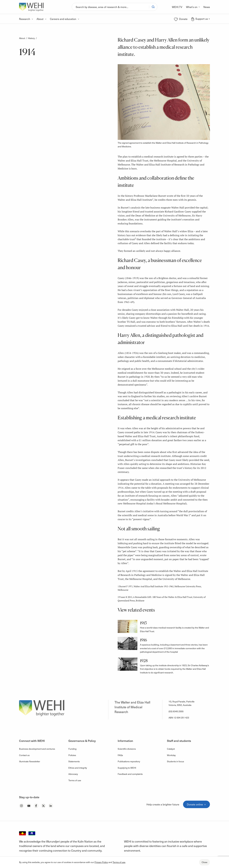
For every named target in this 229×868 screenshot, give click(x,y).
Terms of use (119, 862)
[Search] (110, 7)
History (31, 38)
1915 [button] (143, 623)
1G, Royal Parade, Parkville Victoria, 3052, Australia (182, 703)
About (22, 38)
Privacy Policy (101, 862)
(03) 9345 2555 (176, 711)
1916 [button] (143, 640)
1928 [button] (144, 661)
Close (205, 862)
